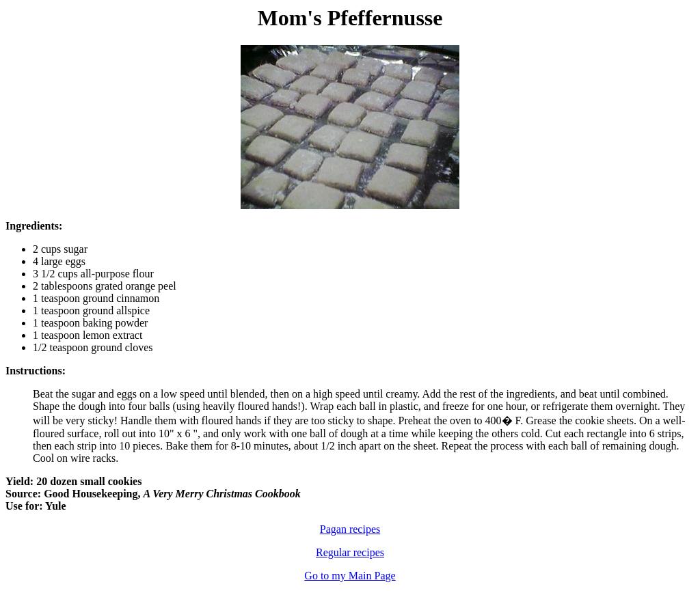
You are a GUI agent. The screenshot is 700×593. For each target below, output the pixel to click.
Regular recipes (350, 552)
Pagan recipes (350, 529)
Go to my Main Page (350, 576)
